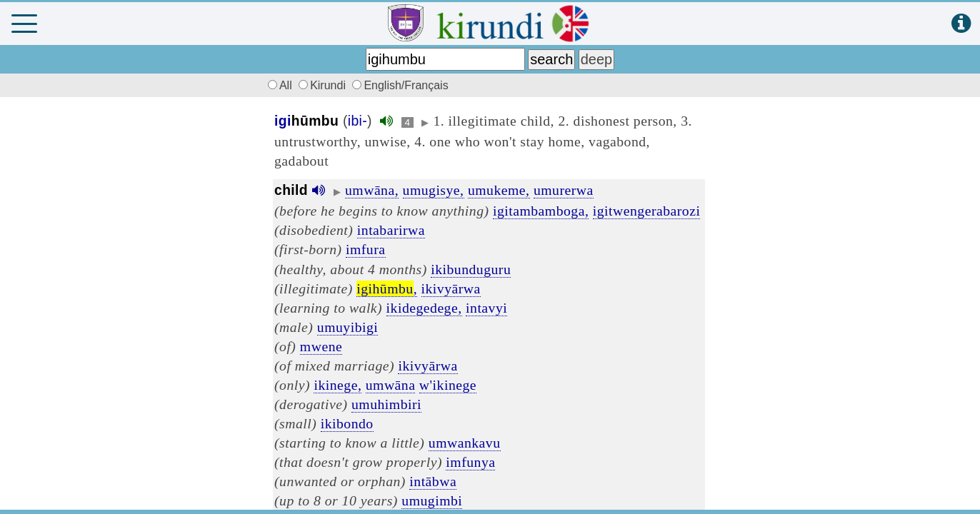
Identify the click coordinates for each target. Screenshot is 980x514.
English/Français (400, 85)
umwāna (391, 385)
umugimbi (432, 500)
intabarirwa (391, 230)
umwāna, (372, 190)
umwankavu (465, 443)
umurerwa (564, 190)
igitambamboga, (541, 211)
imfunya (470, 462)
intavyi (486, 308)
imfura (365, 249)
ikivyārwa (451, 288)
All (278, 85)
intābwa (433, 481)
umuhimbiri (386, 404)
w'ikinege (448, 385)
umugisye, (434, 190)
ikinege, (337, 385)
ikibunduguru (471, 269)
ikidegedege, (424, 308)
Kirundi (324, 85)
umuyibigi (347, 327)
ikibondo (347, 423)
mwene (321, 346)
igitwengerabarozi (647, 211)
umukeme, (499, 190)
